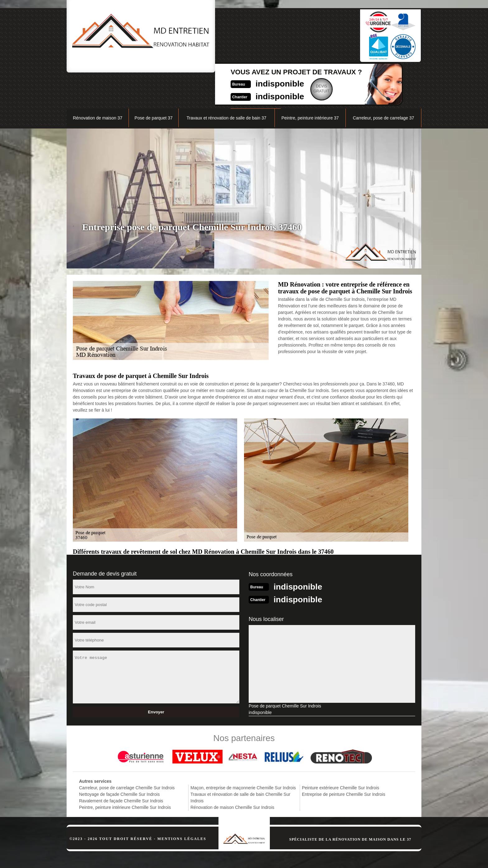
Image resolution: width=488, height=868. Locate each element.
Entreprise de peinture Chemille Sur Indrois (344, 762)
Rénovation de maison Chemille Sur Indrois (232, 775)
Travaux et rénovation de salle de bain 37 (226, 86)
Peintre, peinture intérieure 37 (310, 86)
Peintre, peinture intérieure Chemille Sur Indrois (125, 775)
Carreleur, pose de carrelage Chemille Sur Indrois (127, 755)
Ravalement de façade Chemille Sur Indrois (121, 768)
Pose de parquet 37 (153, 86)
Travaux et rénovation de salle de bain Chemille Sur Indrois (240, 765)
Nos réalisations (351, 70)
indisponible (230, 33)
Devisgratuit (275, 39)
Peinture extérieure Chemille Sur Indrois (340, 755)
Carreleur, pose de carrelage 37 (384, 86)
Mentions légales (182, 806)
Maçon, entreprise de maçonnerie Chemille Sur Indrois (243, 755)
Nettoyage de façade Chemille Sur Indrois (119, 762)
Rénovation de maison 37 (98, 86)
